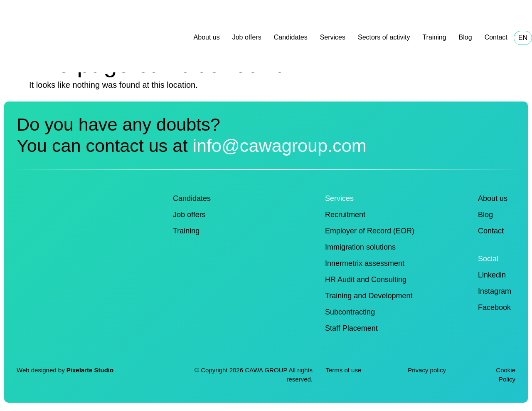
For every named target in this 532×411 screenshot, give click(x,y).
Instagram (495, 291)
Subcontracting (350, 312)
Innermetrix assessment (365, 263)
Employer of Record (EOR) (370, 231)
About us (207, 37)
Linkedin (492, 275)
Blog (465, 37)
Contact (496, 37)
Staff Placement (351, 328)
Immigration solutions (360, 247)
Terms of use (343, 370)
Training (434, 37)
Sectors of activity (384, 37)
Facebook (494, 307)
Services (333, 37)
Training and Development (369, 296)
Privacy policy (428, 370)
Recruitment (345, 215)
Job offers (247, 37)
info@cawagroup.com (279, 146)
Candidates (291, 37)
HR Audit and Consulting (366, 280)
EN (523, 38)
